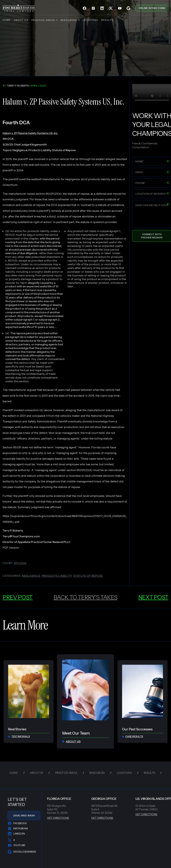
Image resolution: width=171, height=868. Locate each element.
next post (153, 597)
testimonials (19, 736)
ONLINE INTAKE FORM (152, 8)
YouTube (17, 845)
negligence (31, 576)
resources (70, 20)
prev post (18, 597)
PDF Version (11, 548)
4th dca (20, 563)
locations (90, 20)
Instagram (18, 829)
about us (21, 20)
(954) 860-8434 (24, 815)
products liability (57, 576)
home (7, 20)
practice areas (44, 20)
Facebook (17, 823)
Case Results (132, 736)
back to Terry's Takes (85, 597)
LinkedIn (16, 834)
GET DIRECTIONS (58, 818)
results (108, 20)
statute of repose (88, 576)
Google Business (22, 852)
